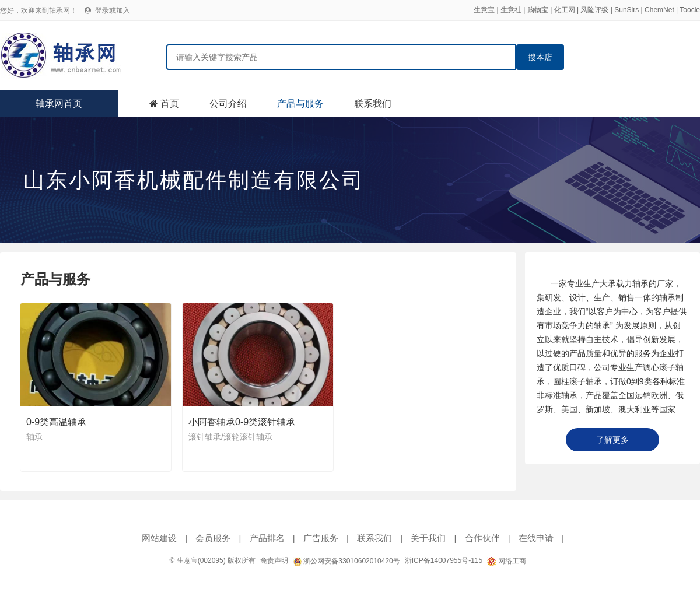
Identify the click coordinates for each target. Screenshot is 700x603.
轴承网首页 (59, 104)
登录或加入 (113, 10)
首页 (170, 104)
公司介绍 (228, 104)
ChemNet (659, 10)
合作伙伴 (482, 538)
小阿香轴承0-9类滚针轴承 (242, 422)
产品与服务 (300, 104)
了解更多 (612, 440)
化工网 (565, 10)
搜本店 (540, 57)
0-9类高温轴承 (56, 422)
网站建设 (159, 538)
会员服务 (213, 538)
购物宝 (538, 10)
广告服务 (321, 538)
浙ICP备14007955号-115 (444, 560)
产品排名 (267, 538)
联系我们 (373, 104)
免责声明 (274, 560)
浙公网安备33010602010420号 (346, 561)
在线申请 (536, 538)
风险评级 (594, 10)
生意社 (511, 10)
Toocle (690, 10)
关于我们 (428, 538)
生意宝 (484, 10)
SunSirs (626, 10)
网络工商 (506, 561)
